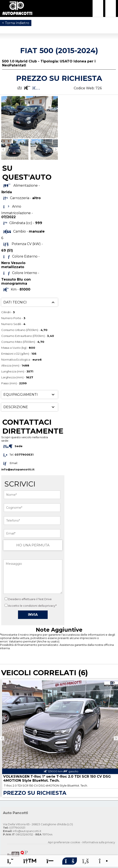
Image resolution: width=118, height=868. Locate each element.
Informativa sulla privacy (99, 842)
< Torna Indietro (16, 23)
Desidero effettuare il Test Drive (28, 599)
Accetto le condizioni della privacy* (32, 606)
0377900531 (14, 828)
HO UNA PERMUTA (33, 545)
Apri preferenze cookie (64, 842)
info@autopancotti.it (18, 469)
